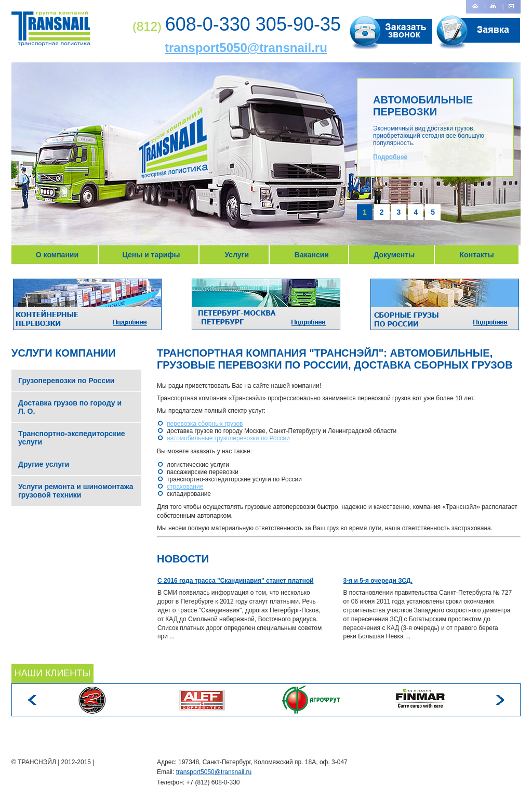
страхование (185, 487)
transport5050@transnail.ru (246, 48)
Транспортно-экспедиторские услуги (72, 438)
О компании (57, 255)
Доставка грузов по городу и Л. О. (70, 407)
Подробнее (390, 157)
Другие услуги (44, 464)
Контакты (477, 255)
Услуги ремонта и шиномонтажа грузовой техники (76, 491)
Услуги (237, 255)
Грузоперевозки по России (66, 381)
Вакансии (312, 255)
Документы (394, 255)
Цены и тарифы (151, 255)
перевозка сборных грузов (205, 424)
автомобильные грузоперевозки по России (228, 438)
